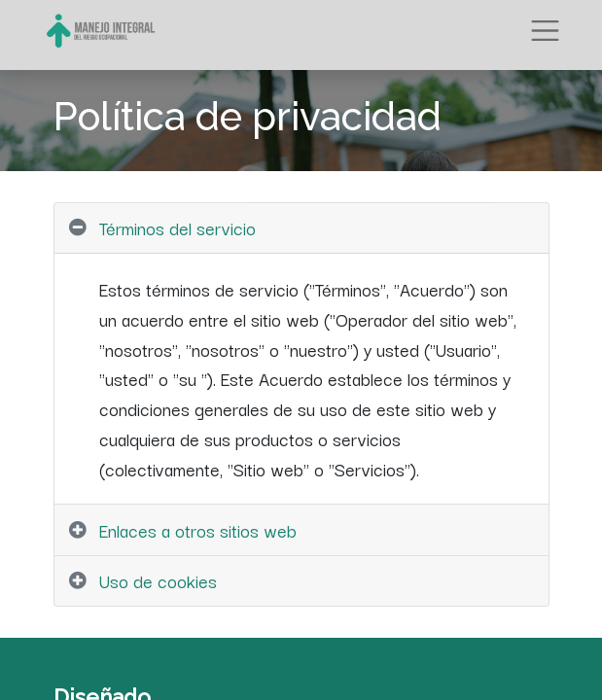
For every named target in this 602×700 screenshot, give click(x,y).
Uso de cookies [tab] (158, 580)
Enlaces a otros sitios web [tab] (198, 530)
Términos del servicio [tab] (177, 227)
